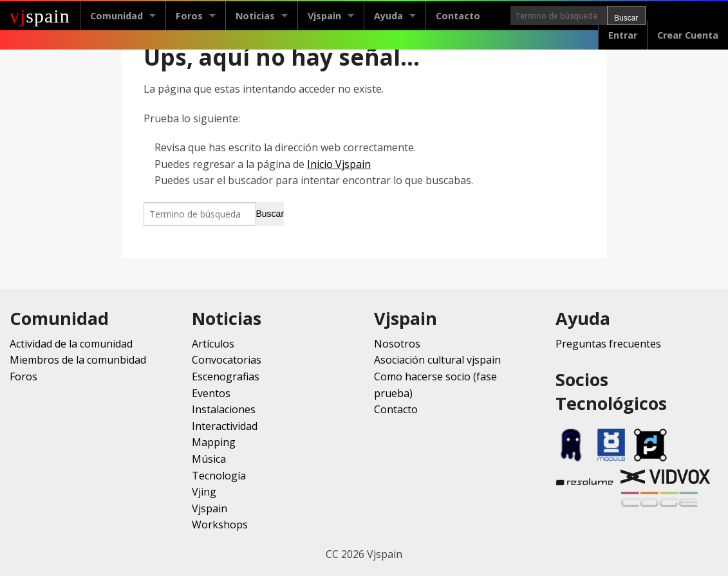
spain (40, 16)
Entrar (623, 35)
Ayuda (388, 16)
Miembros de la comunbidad (78, 360)
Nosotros (397, 344)
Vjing (204, 492)
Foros (189, 16)
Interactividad (225, 426)
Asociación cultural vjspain (437, 360)
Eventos (211, 393)
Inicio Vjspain (339, 164)
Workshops (220, 525)
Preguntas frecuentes (608, 344)
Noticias (255, 16)
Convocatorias (227, 360)
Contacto (458, 16)
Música (209, 459)
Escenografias (226, 376)
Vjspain (324, 16)
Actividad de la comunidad (71, 344)
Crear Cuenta (688, 35)
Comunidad (117, 16)
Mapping (214, 442)
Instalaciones (224, 409)
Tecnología (219, 476)
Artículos (213, 344)
